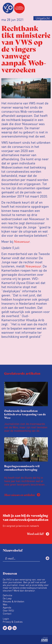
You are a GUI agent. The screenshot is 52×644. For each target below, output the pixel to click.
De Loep (7, 598)
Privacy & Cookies (13, 622)
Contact (7, 614)
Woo (5, 604)
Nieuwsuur (22, 241)
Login (6, 619)
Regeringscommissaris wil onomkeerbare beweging (22, 468)
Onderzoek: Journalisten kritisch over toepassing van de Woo (25, 414)
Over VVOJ (8, 610)
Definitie (7, 595)
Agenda (7, 607)
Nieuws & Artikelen (14, 601)
